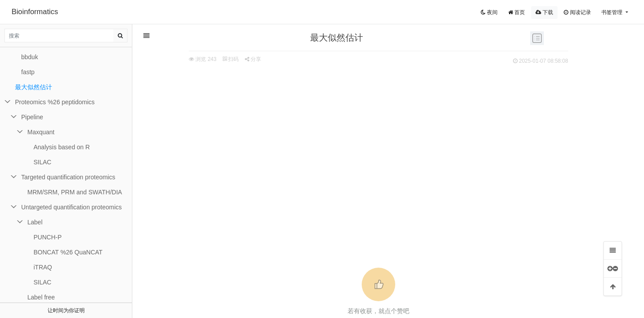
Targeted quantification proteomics (68, 177)
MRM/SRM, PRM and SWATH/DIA (75, 192)
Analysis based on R (62, 147)
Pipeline (32, 117)
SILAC (42, 162)
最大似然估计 (34, 87)
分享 (205, 59)
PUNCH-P (48, 237)
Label (35, 222)
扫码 (183, 59)
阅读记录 (577, 12)
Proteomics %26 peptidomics (55, 102)
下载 (544, 12)
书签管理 (612, 12)
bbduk (30, 57)
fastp (28, 72)
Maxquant (41, 132)
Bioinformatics (35, 12)
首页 (517, 12)
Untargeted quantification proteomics (71, 207)
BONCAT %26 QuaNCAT (68, 252)
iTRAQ (43, 267)
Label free (41, 297)
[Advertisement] (331, 133)
